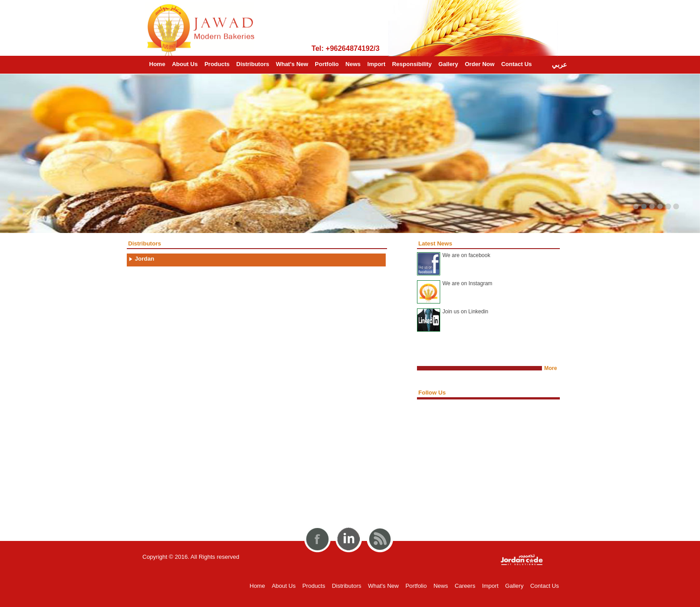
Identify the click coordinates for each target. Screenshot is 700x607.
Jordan (144, 259)
